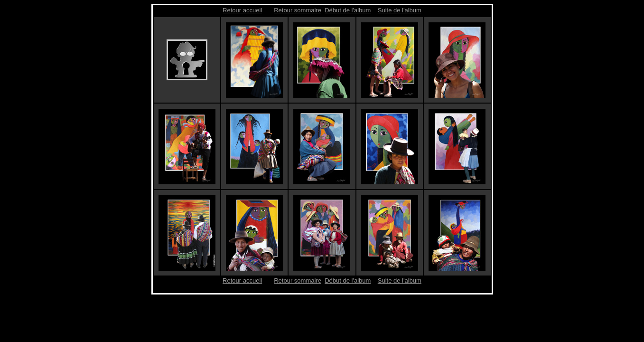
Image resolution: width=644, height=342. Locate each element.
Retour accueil (242, 10)
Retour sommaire (298, 10)
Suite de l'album (400, 10)
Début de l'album (348, 10)
